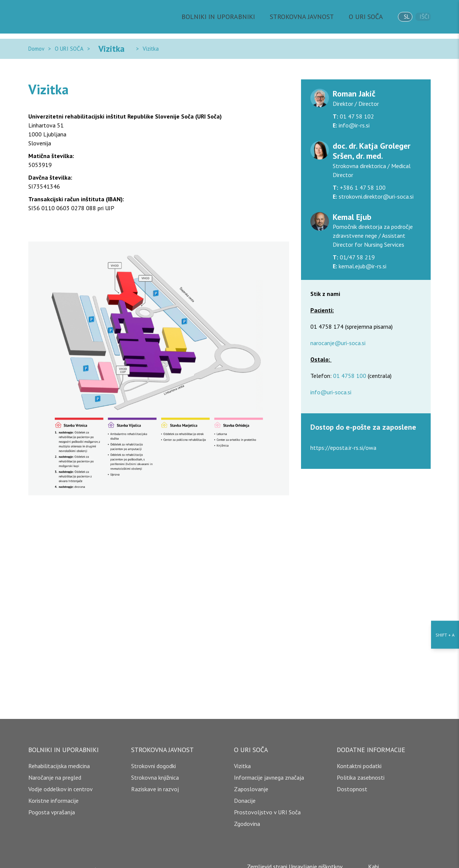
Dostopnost (352, 780)
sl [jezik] (398, 17)
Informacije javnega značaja (269, 768)
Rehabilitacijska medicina (59, 757)
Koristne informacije (53, 792)
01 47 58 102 (356, 107)
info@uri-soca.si (331, 383)
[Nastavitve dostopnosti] (445, 434)
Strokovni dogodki (153, 757)
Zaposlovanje (251, 780)
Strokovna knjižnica (155, 768)
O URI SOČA (360, 17)
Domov (36, 44)
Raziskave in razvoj (155, 780)
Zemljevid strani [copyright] (264, 858)
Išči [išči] (423, 17)
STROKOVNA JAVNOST (305, 17)
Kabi (377, 858)
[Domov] (62, 17)
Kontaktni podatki (359, 757)
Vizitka (103, 44)
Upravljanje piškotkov (316, 858)
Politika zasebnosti (361, 768)
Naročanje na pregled (55, 768)
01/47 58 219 (357, 248)
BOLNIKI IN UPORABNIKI (234, 17)
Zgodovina (247, 815)
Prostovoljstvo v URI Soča (267, 803)
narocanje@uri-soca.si (338, 334)
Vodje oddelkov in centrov (61, 780)
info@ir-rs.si (353, 116)
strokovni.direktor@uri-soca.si (375, 187)
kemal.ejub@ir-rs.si (362, 257)
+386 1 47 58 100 (362, 179)
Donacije (245, 792)
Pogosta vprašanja (52, 803)
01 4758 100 (350, 367)
